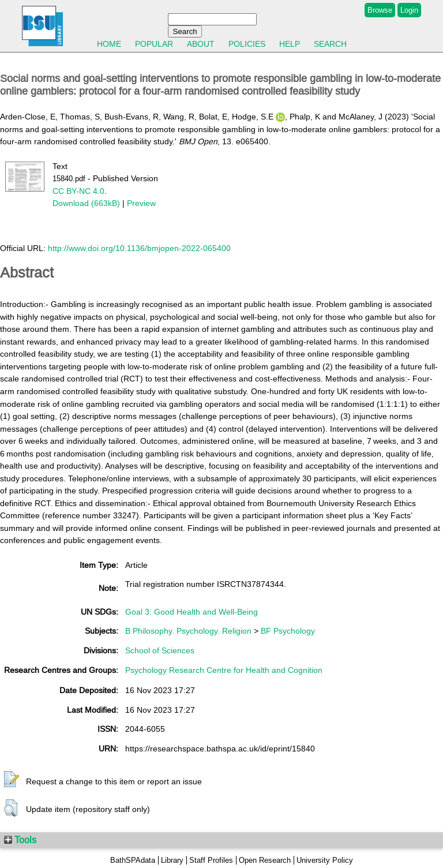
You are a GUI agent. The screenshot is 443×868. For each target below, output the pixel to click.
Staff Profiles (211, 860)
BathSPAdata (133, 860)
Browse (380, 10)
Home (109, 44)
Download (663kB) (86, 203)
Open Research (265, 860)
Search (330, 44)
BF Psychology (288, 631)
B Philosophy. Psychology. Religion (188, 631)
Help (290, 44)
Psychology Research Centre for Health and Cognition (224, 670)
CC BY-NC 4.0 (78, 191)
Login (409, 10)
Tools (20, 840)
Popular (154, 44)
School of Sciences (160, 650)
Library (172, 860)
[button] (12, 780)
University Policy (325, 860)
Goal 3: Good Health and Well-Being (192, 612)
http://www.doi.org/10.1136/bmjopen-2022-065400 (139, 248)
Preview (141, 203)
